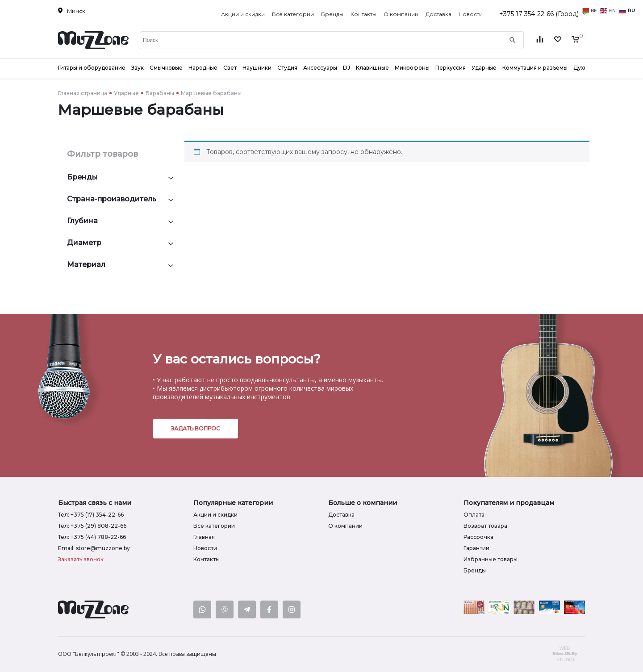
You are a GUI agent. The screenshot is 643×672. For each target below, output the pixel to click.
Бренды (332, 14)
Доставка (438, 14)
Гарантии (476, 548)
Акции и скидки (243, 14)
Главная (204, 537)
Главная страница (83, 93)
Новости (471, 14)
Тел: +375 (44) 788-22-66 (92, 537)
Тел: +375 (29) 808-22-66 (92, 526)
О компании (401, 14)
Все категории (293, 14)
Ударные (126, 93)
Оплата (474, 515)
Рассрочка (478, 537)
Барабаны (160, 93)
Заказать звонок (81, 559)
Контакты (363, 14)
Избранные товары (491, 559)
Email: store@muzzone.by (94, 548)
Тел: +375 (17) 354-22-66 (91, 515)
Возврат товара (485, 526)
